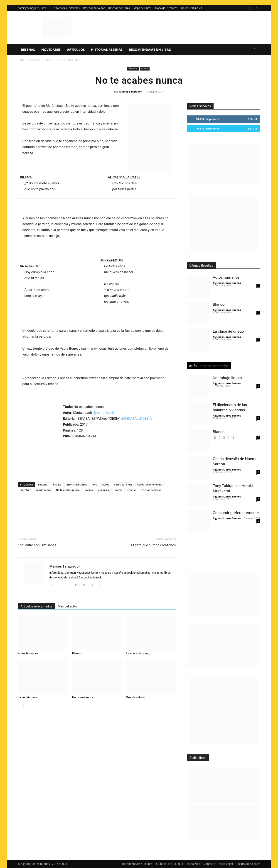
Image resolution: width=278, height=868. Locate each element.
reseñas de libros (151, 490)
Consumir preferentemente (236, 513)
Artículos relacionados (37, 606)
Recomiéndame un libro (150, 50)
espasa (57, 484)
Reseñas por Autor (94, 8)
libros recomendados (150, 484)
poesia (119, 490)
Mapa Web (193, 864)
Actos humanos (28, 653)
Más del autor (67, 606)
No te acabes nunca (68, 490)
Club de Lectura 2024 (170, 864)
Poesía (48, 60)
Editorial (43, 484)
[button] (255, 50)
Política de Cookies (248, 864)
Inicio (21, 60)
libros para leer (123, 484)
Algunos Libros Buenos (227, 283)
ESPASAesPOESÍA (77, 484)
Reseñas (28, 50)
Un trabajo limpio (227, 378)
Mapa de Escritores (166, 8)
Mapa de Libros (142, 8)
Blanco (77, 653)
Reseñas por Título (119, 8)
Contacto (209, 864)
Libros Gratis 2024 (191, 8)
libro (94, 484)
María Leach (44, 490)
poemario (104, 490)
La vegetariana (28, 697)
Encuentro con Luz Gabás (37, 545)
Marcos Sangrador (131, 91)
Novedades (51, 50)
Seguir (252, 119)
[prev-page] (21, 706)
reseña (132, 490)
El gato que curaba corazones (154, 545)
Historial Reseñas (107, 50)
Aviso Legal (226, 864)
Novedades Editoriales (67, 8)
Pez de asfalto (136, 697)
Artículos (76, 50)
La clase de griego (138, 653)
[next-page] (28, 706)
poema (89, 490)
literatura (26, 490)
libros (106, 484)
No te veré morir (83, 697)
